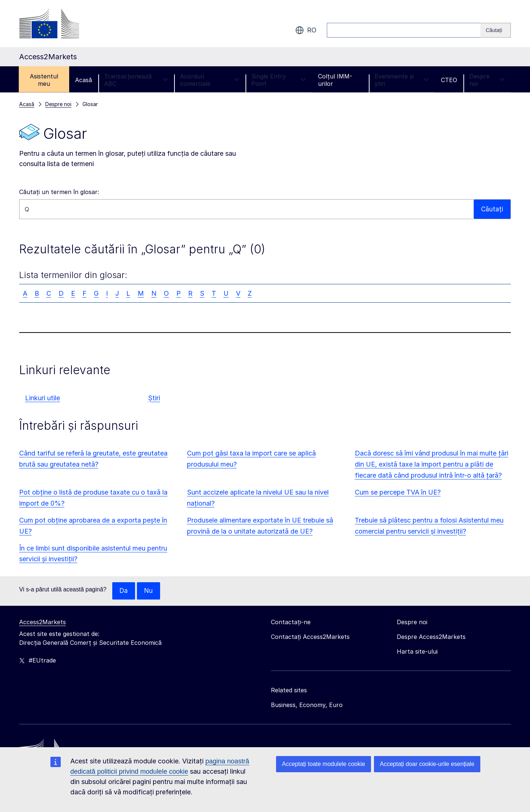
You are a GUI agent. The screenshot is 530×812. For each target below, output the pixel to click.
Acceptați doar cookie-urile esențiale (427, 764)
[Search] (496, 30)
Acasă (84, 80)
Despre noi (487, 80)
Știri (154, 398)
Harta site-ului (417, 652)
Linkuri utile (43, 398)
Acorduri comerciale (210, 80)
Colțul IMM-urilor (335, 80)
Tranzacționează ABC (136, 80)
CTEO (449, 80)
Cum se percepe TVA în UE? (398, 492)
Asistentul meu (44, 80)
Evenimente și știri (402, 80)
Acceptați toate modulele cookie (324, 764)
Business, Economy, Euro (307, 705)
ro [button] (306, 30)
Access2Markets (43, 622)
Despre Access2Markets (431, 637)
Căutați (492, 209)
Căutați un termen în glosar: (59, 192)
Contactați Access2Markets (310, 637)
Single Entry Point (279, 80)
